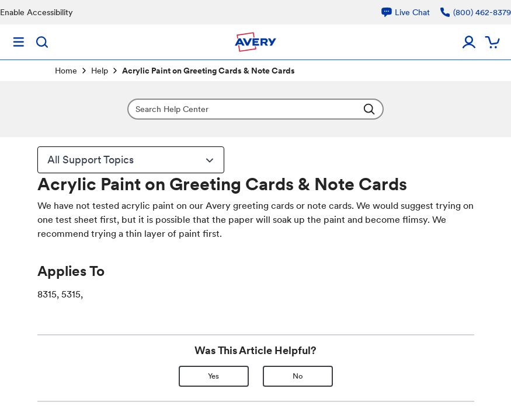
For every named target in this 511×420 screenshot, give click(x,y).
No (298, 376)
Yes (213, 376)
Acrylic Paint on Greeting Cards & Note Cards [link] (208, 71)
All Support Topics (132, 160)
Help (100, 71)
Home (66, 71)
